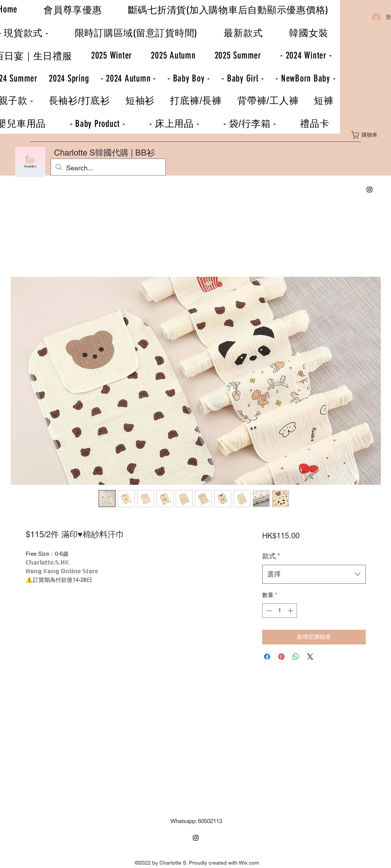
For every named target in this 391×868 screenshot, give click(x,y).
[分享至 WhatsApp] (296, 657)
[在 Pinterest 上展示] (281, 657)
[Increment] (291, 611)
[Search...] (108, 168)
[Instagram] (369, 190)
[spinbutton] (280, 611)
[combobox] (314, 574)
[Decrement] (268, 611)
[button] (369, 135)
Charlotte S (75, 153)
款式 (271, 556)
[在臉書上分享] (267, 657)
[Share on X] (310, 657)
